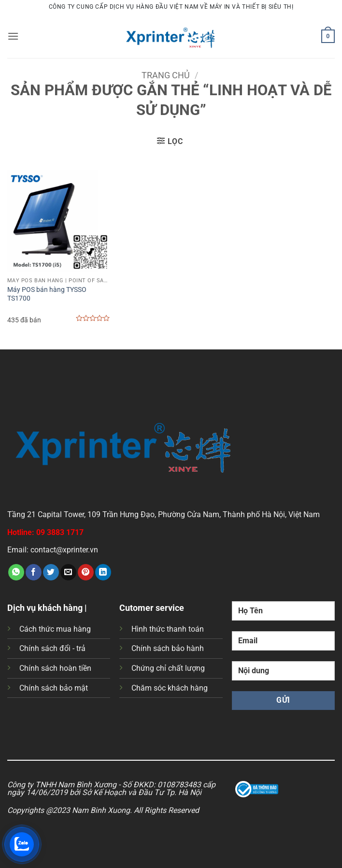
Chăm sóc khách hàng (170, 688)
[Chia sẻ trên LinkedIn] (103, 572)
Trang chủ (166, 75)
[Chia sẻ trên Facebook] (34, 572)
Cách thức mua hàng (55, 629)
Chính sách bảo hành (168, 648)
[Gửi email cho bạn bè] (68, 572)
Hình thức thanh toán (168, 629)
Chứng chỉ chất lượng (168, 668)
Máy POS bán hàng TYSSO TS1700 (47, 294)
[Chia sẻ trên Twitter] (51, 572)
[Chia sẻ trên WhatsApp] (16, 572)
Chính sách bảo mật (54, 688)
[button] (13, 36)
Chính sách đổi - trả (52, 648)
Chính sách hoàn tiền (55, 668)
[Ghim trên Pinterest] (86, 572)
